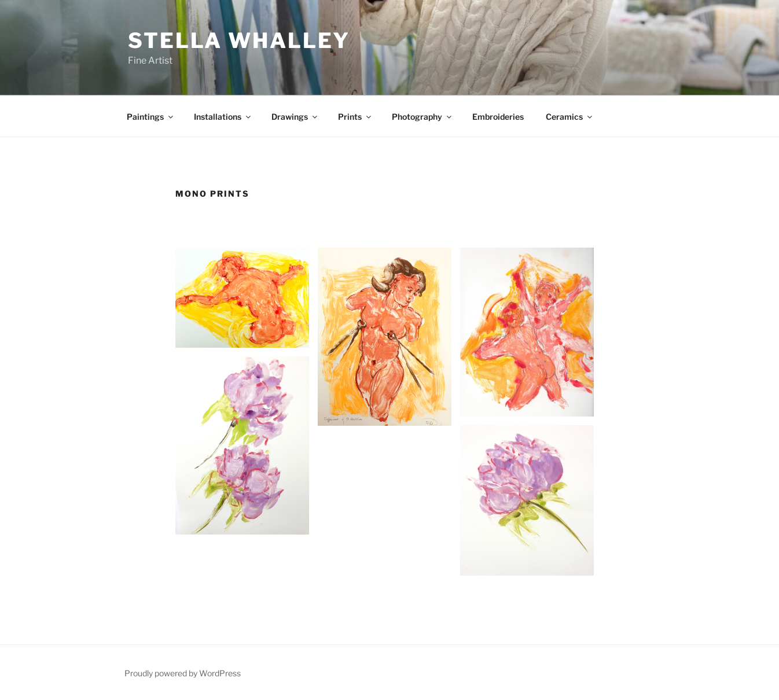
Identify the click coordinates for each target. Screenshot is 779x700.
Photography (422, 117)
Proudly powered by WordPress (183, 673)
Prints (355, 117)
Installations (223, 117)
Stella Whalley (239, 40)
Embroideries (498, 117)
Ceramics (570, 117)
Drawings (295, 117)
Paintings (151, 117)
